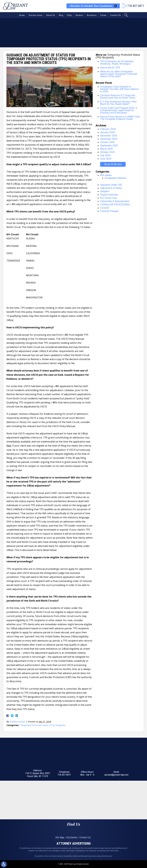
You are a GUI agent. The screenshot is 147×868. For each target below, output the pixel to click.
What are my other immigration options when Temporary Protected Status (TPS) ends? (119, 74)
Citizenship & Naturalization (115, 201)
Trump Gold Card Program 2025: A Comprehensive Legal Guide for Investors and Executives (119, 110)
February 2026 (108, 129)
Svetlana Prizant (18, 722)
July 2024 (105, 155)
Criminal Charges (109, 211)
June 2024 (106, 159)
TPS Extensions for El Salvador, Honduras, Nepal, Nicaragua (117, 63)
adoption (105, 191)
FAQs (69, 15)
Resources (92, 15)
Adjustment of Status (111, 188)
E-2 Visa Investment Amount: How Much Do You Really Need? (118, 103)
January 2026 (107, 132)
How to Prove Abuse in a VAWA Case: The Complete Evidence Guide (120, 118)
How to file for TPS (110, 68)
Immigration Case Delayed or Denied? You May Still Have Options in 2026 (119, 89)
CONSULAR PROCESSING (115, 205)
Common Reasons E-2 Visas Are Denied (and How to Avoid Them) (118, 97)
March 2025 (107, 149)
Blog (61, 15)
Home (22, 15)
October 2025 (107, 142)
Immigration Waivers (115, 178)
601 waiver (106, 175)
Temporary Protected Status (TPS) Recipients (43, 725)
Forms (103, 15)
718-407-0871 (64, 775)
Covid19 (105, 208)
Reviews (79, 15)
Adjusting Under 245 (111, 185)
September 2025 (109, 146)
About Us (51, 15)
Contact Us (115, 15)
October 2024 (107, 152)
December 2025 (109, 136)
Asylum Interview (109, 195)
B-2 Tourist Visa (108, 198)
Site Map (60, 837)
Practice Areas (35, 15)
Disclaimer (72, 837)
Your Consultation (91, 6)
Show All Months (113, 164)
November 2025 (109, 139)
